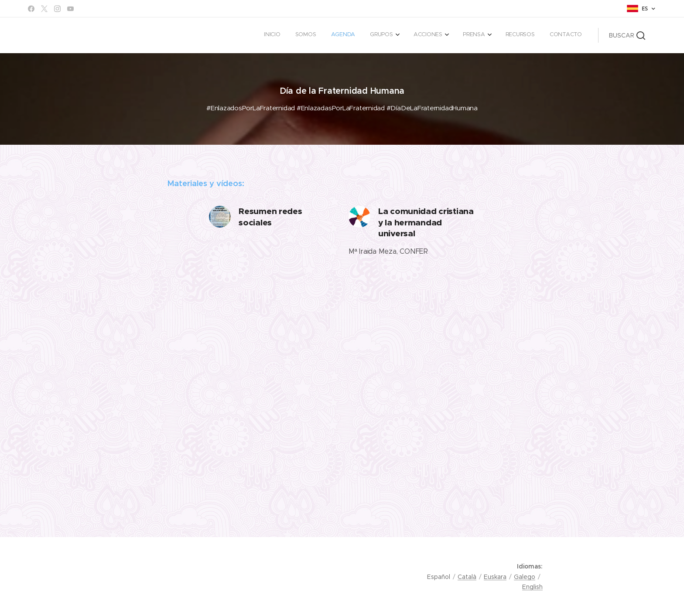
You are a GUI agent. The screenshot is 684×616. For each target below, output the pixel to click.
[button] (627, 35)
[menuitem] (461, 35)
